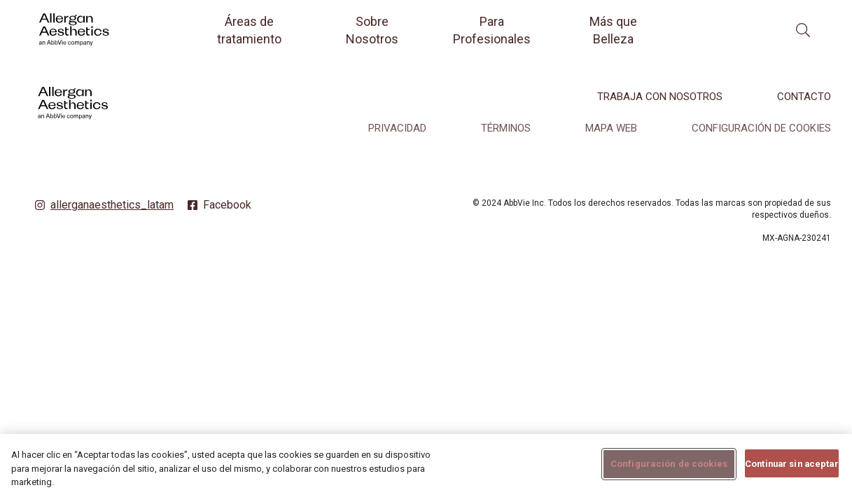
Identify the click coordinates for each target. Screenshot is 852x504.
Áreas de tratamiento (249, 30)
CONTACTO (804, 97)
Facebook (227, 205)
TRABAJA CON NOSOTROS (660, 97)
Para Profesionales (492, 30)
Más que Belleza (613, 30)
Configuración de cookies (761, 128)
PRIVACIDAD (397, 128)
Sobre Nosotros (372, 30)
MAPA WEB (611, 128)
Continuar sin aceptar (792, 470)
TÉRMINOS (506, 128)
